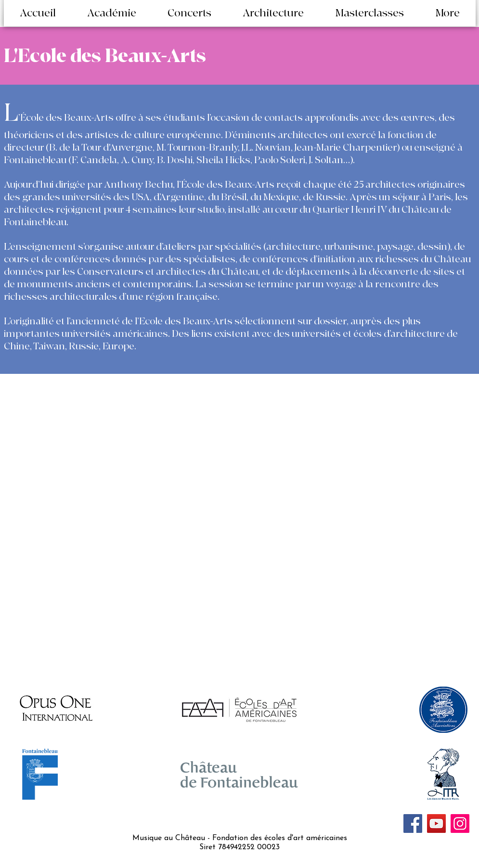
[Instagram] (460, 823)
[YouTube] (436, 823)
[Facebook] (413, 823)
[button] (112, 13)
